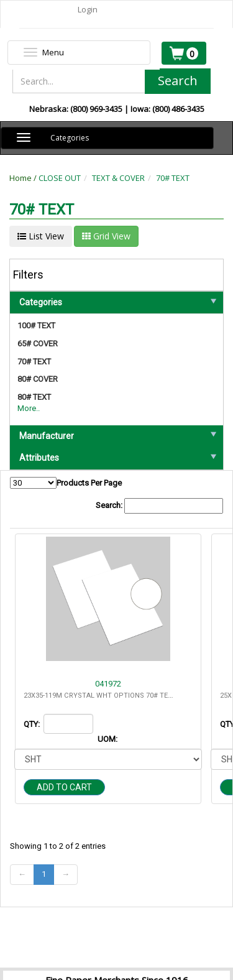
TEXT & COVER (118, 178)
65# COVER (38, 344)
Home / (24, 178)
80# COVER (38, 379)
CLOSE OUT (60, 178)
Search (178, 81)
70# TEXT (173, 178)
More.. (29, 408)
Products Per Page (66, 483)
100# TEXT (36, 326)
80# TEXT (34, 397)
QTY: (33, 724)
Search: (159, 506)
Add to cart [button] (64, 787)
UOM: (108, 739)
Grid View (106, 236)
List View (41, 236)
